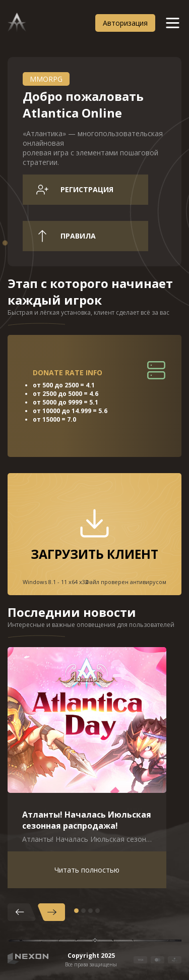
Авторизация (125, 23)
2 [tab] (83, 911)
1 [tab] (76, 911)
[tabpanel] (87, 768)
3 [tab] (90, 911)
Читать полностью (87, 870)
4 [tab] (98, 911)
